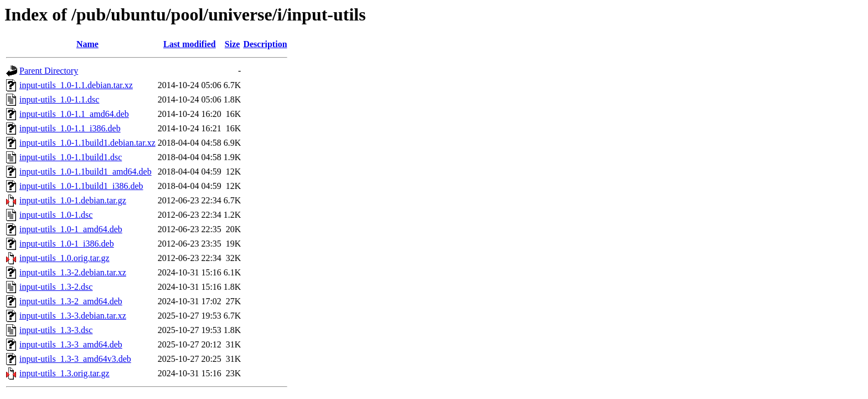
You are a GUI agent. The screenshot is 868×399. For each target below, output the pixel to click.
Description (265, 44)
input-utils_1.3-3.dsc (56, 330)
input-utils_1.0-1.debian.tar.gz (73, 200)
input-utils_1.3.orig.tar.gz (64, 373)
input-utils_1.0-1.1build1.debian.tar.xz (87, 143)
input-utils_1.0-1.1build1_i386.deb (81, 186)
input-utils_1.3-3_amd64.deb (71, 344)
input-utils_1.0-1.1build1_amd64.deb (86, 172)
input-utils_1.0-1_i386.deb (67, 244)
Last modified (190, 44)
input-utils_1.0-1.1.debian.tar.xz (76, 85)
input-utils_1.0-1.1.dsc (59, 99)
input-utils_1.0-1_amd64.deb (71, 229)
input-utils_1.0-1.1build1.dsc (71, 157)
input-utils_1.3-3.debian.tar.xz (73, 316)
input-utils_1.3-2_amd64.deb (71, 301)
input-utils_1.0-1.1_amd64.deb (74, 114)
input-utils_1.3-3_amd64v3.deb (75, 359)
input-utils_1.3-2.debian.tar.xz (73, 272)
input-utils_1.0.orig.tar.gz (64, 258)
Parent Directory (49, 71)
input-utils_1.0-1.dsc (56, 215)
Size (232, 44)
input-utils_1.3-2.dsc (56, 287)
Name (87, 44)
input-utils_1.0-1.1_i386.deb (70, 128)
